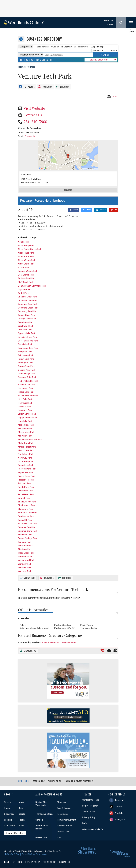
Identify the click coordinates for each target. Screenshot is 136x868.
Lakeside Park (24, 403)
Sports (22, 811)
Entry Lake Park (25, 341)
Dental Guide (63, 828)
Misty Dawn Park (26, 440)
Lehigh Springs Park (27, 411)
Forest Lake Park (26, 356)
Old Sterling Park (26, 458)
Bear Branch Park (26, 272)
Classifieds (9, 811)
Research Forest (69, 639)
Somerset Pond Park (28, 509)
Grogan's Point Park (27, 374)
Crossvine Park (25, 326)
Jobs (21, 805)
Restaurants (63, 811)
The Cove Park (25, 546)
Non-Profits (83, 47)
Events (7, 805)
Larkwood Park (25, 407)
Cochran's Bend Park (28, 301)
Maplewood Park (26, 425)
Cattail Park (23, 290)
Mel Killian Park (25, 432)
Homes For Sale (65, 822)
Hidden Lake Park (26, 389)
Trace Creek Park (26, 550)
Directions (65, 85)
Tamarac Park (25, 539)
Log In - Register (90, 802)
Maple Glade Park (26, 422)
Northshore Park (26, 451)
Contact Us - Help (91, 796)
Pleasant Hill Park (26, 477)
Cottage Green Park (27, 315)
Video (21, 822)
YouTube (119, 810)
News (21, 799)
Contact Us (47, 85)
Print (112, 94)
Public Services (42, 47)
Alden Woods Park (27, 257)
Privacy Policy (89, 814)
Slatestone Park (25, 506)
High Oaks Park (25, 396)
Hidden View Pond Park (29, 392)
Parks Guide (98, 50)
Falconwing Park (26, 352)
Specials (8, 816)
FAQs (85, 820)
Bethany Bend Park (27, 275)
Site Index (17, 859)
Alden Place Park (26, 250)
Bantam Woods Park (28, 268)
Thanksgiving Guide (44, 811)
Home (7, 859)
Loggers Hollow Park (28, 414)
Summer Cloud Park (27, 524)
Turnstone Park (25, 553)
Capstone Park (25, 286)
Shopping (61, 799)
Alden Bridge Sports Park (30, 246)
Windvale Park (25, 564)
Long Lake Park (25, 418)
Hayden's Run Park (27, 381)
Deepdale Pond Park (27, 334)
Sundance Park (25, 531)
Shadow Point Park (27, 498)
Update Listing (30, 647)
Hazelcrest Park (25, 385)
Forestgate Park (26, 359)
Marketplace (41, 834)
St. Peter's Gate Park (28, 520)
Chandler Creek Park (27, 293)
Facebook (120, 797)
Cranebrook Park (26, 319)
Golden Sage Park (26, 363)
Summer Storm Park (28, 528)
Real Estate (9, 822)
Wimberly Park (25, 561)
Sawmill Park (24, 495)
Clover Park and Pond (28, 297)
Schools (39, 816)
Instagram (120, 816)
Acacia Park (24, 239)
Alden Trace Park (26, 253)
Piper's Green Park (27, 473)
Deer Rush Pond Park (28, 337)
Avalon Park (24, 264)
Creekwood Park (26, 323)
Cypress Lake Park (27, 330)
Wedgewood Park (26, 557)
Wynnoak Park (25, 568)
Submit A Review (72, 595)
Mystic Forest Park (27, 444)
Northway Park (25, 454)
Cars (59, 834)
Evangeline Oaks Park (28, 345)
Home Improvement (66, 816)
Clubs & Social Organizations (63, 47)
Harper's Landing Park (28, 378)
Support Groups (98, 47)
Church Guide (111, 50)
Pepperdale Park (26, 469)
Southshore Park (26, 513)
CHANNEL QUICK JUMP (99, 60)
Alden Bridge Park (26, 242)
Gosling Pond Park (27, 367)
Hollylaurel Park (25, 400)
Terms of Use (89, 808)
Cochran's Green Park (28, 304)
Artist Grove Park (26, 260)
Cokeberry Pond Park (28, 308)
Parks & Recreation (51, 639)
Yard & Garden (64, 805)
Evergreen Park (25, 348)
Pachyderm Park (26, 462)
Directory (8, 799)
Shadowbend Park (26, 502)
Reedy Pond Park (26, 484)
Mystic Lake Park (26, 447)
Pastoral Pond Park (27, 465)
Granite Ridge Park (27, 370)
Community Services (29, 639)
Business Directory (44, 39)
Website (29, 85)
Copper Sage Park (26, 312)
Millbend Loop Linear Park (30, 436)
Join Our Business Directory (37, 60)
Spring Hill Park (25, 517)
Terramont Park (25, 542)
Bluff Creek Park (26, 279)
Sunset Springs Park (27, 535)
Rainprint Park (24, 480)
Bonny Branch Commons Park (32, 282)
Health (22, 816)
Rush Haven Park (26, 491)
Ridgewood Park (26, 487)
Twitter (119, 803)
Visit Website (34, 106)
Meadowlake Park (26, 429)
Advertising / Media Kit (93, 826)
